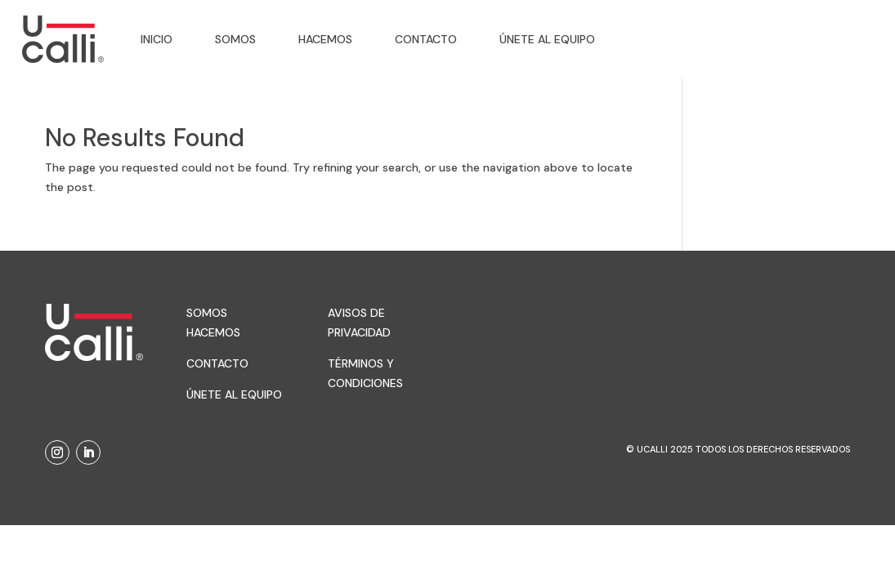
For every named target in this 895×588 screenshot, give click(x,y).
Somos (235, 39)
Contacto (426, 39)
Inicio (157, 39)
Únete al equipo (547, 39)
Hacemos (325, 39)
